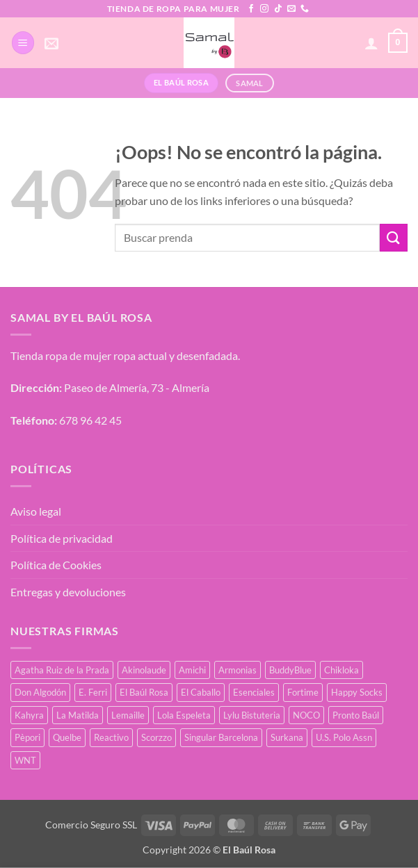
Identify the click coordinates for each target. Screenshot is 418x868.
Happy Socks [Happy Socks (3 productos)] (357, 692)
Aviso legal (36, 511)
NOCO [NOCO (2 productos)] (306, 715)
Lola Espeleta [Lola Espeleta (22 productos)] (184, 715)
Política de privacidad (62, 538)
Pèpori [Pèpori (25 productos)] (27, 737)
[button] (23, 43)
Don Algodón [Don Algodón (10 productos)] (40, 692)
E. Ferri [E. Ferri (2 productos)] (93, 692)
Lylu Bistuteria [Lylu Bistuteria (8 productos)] (252, 715)
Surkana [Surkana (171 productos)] (287, 737)
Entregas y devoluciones (68, 592)
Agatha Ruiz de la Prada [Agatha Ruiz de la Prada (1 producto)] (62, 670)
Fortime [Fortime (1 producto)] (303, 692)
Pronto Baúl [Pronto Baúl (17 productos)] (356, 715)
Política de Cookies (56, 565)
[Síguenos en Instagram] (264, 9)
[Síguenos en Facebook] (251, 9)
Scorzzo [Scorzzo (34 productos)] (156, 737)
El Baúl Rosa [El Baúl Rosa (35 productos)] (144, 692)
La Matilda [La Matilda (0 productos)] (78, 715)
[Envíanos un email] (291, 9)
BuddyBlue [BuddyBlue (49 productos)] (290, 670)
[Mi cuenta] (371, 43)
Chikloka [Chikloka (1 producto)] (341, 670)
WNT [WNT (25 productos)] (25, 760)
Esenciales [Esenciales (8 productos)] (254, 692)
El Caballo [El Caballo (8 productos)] (201, 692)
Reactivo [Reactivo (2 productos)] (111, 737)
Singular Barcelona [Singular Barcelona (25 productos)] (221, 737)
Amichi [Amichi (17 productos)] (192, 670)
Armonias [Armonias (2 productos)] (238, 670)
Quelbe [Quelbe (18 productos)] (67, 737)
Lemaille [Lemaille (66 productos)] (128, 715)
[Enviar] (394, 237)
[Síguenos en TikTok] (278, 9)
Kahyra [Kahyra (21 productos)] (29, 715)
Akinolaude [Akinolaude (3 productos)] (144, 670)
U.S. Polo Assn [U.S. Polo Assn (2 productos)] (344, 737)
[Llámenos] (305, 9)
